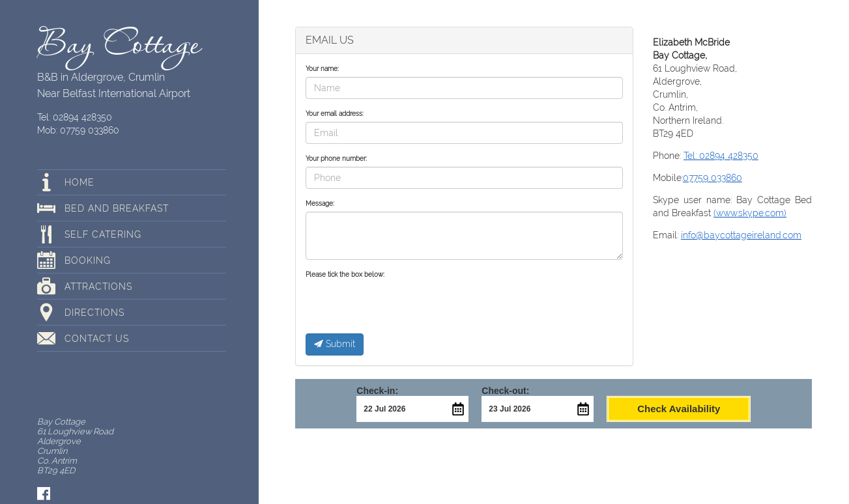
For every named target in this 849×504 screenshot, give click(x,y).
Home (79, 182)
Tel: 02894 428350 (75, 117)
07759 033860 (712, 178)
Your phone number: (336, 159)
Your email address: (335, 114)
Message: (320, 203)
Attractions (98, 287)
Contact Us (97, 339)
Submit (335, 344)
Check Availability (679, 409)
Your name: (322, 69)
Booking (88, 260)
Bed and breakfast (117, 208)
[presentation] (405, 308)
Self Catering (103, 234)
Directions (94, 313)
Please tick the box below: (345, 274)
